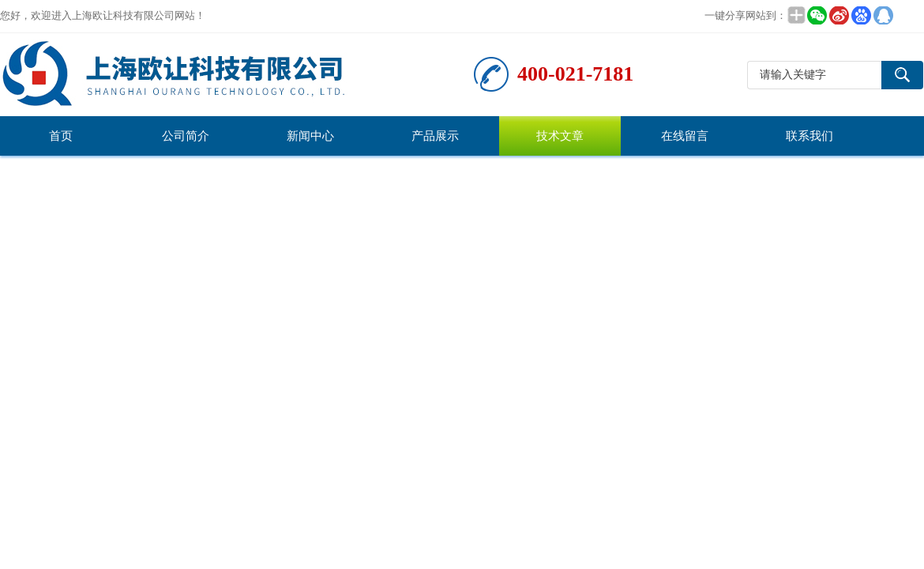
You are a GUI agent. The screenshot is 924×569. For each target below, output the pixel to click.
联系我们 (809, 136)
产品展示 (435, 136)
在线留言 (685, 136)
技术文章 (560, 136)
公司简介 (186, 136)
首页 (61, 136)
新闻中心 (310, 136)
